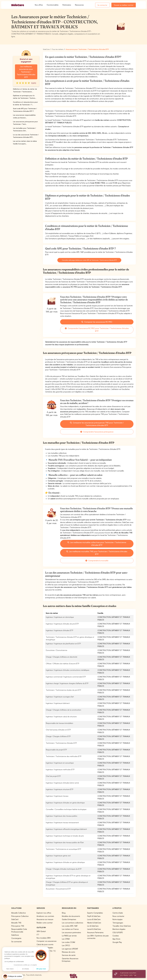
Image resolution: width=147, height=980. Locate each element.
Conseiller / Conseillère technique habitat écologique (66, 809)
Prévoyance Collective (20, 916)
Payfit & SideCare (94, 916)
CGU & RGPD (118, 932)
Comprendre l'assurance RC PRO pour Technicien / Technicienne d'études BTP (97, 330)
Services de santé (69, 955)
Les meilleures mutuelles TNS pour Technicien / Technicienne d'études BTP (97, 553)
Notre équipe (117, 919)
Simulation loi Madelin (45, 948)
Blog (64, 913)
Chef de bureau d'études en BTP (58, 730)
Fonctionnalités (53, 5)
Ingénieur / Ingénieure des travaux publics (62, 816)
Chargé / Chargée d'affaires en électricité (62, 657)
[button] (13, 976)
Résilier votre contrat (45, 923)
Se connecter (102, 5)
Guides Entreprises (69, 919)
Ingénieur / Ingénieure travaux (57, 796)
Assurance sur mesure (45, 919)
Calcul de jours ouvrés (45, 944)
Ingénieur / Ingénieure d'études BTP (59, 630)
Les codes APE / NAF (70, 926)
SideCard (15, 919)
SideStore (15, 935)
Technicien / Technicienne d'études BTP (61, 743)
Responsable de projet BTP (56, 750)
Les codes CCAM (68, 942)
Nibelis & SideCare (94, 923)
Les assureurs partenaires (71, 932)
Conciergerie (16, 938)
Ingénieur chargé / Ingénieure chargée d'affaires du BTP (67, 683)
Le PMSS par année (69, 936)
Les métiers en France (70, 929)
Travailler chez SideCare (122, 926)
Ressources (79, 5)
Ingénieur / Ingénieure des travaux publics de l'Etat (65, 842)
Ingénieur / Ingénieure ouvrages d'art (60, 697)
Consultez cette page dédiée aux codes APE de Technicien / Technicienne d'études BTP (89, 260)
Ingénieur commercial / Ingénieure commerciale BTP (66, 677)
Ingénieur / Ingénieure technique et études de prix (65, 836)
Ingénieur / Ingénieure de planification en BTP (63, 644)
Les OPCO (66, 945)
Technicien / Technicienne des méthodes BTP (64, 756)
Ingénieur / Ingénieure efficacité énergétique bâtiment (66, 829)
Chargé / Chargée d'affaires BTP (58, 736)
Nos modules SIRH (44, 938)
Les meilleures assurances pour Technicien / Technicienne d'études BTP (26, 72)
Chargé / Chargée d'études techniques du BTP (64, 869)
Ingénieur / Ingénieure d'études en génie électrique (65, 803)
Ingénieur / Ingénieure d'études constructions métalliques (68, 670)
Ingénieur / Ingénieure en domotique (60, 617)
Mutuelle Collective (19, 913)
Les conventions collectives (73, 923)
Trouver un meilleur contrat (124, 5)
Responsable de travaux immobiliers (59, 723)
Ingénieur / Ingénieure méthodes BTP (60, 770)
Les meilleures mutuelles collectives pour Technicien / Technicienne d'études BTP (97, 544)
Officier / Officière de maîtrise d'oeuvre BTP (63, 664)
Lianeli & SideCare (94, 929)
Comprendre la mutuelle (97, 561)
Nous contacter (118, 916)
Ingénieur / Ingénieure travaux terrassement (62, 822)
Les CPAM (66, 939)
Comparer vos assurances (47, 941)
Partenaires (67, 5)
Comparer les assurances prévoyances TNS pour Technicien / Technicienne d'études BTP (97, 424)
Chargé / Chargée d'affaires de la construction (63, 710)
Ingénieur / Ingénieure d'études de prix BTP (62, 624)
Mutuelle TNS (16, 923)
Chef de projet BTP (53, 776)
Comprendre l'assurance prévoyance (97, 432)
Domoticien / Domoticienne (57, 650)
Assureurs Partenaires (95, 932)
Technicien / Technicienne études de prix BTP (63, 690)
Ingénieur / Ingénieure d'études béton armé (62, 783)
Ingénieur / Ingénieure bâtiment (58, 703)
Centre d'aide (118, 913)
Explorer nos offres (44, 913)
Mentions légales (119, 929)
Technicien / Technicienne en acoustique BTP (63, 849)
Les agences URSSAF (70, 949)
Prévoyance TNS (18, 926)
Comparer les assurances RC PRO (97, 322)
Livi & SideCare (93, 926)
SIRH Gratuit (41, 931)
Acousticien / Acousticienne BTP (58, 889)
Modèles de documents (71, 916)
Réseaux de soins (69, 952)
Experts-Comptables (95, 913)
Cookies (116, 936)
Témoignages (118, 923)
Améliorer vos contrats (45, 916)
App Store (116, 939)
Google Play (117, 942)
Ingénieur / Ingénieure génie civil (58, 856)
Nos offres (39, 5)
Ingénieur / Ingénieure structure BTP (60, 789)
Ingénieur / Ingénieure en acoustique (60, 763)
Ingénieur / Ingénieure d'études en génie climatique (65, 862)
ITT (38, 935)
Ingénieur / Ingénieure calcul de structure (61, 717)
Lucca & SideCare (94, 919)
